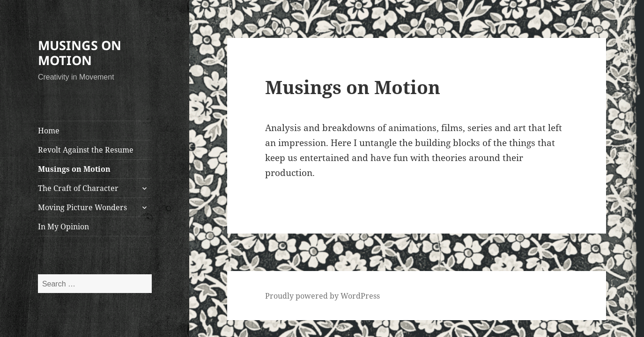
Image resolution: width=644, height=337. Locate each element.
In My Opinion (63, 227)
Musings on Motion (74, 169)
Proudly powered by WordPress (322, 296)
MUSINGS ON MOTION (80, 53)
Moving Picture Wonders (82, 207)
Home (49, 131)
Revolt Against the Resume (86, 150)
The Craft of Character (78, 188)
